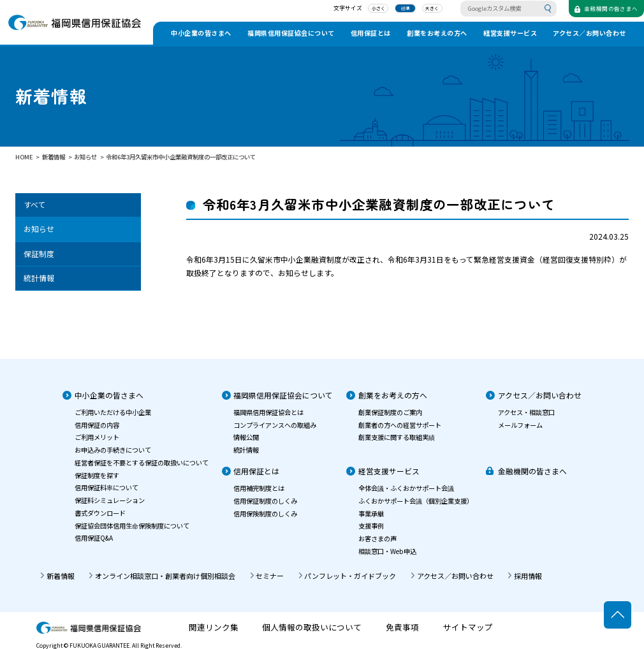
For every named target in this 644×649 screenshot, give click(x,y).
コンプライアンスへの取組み (275, 425)
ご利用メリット (97, 437)
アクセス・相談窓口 (526, 412)
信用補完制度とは (259, 488)
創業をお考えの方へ (437, 33)
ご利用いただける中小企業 (113, 412)
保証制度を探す (97, 475)
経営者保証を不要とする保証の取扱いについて (142, 463)
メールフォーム (520, 425)
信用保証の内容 (97, 425)
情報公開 (246, 437)
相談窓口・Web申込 (387, 551)
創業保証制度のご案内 (390, 412)
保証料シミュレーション (110, 500)
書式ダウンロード (100, 513)
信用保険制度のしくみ (265, 514)
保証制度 (39, 253)
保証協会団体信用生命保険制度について (132, 526)
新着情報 (61, 576)
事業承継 (371, 514)
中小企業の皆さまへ (201, 33)
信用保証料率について (106, 487)
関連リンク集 (214, 628)
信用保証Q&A (94, 538)
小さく (367, 10)
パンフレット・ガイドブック (350, 576)
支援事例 (371, 526)
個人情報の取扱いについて (312, 628)
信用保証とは (371, 33)
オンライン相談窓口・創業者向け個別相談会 (165, 576)
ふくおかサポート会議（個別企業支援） (416, 501)
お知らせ (39, 229)
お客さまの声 (377, 538)
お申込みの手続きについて (113, 450)
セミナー (270, 576)
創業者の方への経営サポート (400, 425)
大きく (421, 10)
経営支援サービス (510, 33)
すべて (35, 204)
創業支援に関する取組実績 (397, 437)
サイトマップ (468, 628)
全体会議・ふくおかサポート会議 (406, 488)
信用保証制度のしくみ (265, 501)
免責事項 (402, 628)
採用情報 (528, 576)
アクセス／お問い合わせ (589, 33)
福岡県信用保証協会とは (268, 412)
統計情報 (39, 278)
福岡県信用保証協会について (291, 33)
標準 (394, 10)
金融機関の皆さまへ (532, 471)
